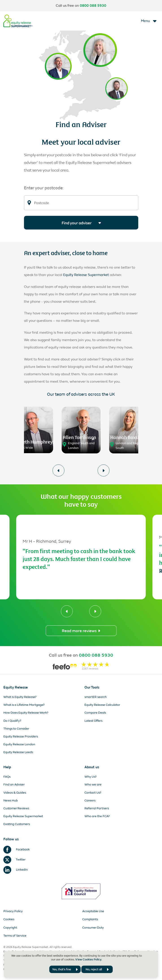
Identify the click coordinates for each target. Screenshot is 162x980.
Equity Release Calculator (102, 705)
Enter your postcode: (44, 188)
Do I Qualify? (12, 721)
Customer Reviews (16, 808)
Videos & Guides (15, 793)
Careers (90, 800)
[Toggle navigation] (149, 21)
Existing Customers (17, 824)
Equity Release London (19, 744)
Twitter (14, 860)
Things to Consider (16, 729)
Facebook (16, 849)
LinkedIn (16, 870)
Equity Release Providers (21, 736)
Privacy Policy (13, 911)
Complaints (90, 919)
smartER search (96, 697)
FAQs (7, 777)
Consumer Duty (93, 928)
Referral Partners (97, 808)
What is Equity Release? (20, 697)
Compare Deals (95, 713)
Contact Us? (93, 793)
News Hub (11, 800)
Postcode (42, 203)
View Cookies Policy (88, 960)
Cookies (9, 919)
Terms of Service (15, 936)
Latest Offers (93, 721)
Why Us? (91, 777)
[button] (58, 470)
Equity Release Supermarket (86, 275)
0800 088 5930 (93, 6)
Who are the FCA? (97, 816)
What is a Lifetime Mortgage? (24, 705)
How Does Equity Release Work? (26, 713)
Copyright (10, 928)
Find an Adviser (14, 785)
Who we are (93, 785)
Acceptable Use (93, 911)
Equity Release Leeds (18, 752)
